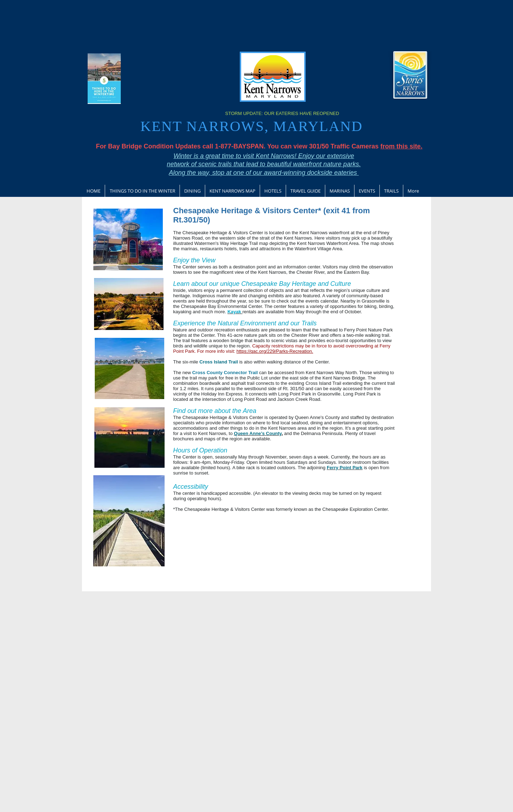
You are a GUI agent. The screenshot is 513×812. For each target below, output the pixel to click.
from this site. (401, 146)
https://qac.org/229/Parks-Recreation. (275, 351)
